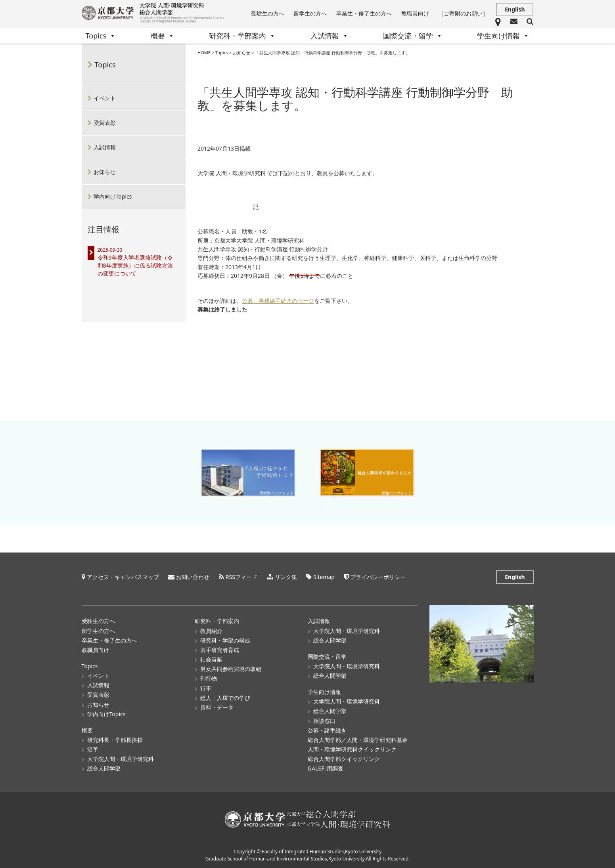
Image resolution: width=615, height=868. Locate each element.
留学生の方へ (310, 13)
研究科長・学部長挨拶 (115, 740)
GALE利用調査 (326, 768)
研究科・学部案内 (242, 36)
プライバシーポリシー (378, 577)
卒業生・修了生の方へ (364, 13)
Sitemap (324, 577)
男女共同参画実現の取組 (231, 669)
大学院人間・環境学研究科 (121, 759)
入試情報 (330, 36)
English (515, 9)
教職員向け (415, 13)
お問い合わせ (193, 577)
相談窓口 (324, 721)
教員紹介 (211, 631)
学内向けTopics (113, 196)
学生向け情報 (503, 36)
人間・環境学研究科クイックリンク (352, 749)
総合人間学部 (104, 768)
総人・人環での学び (225, 698)
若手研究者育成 (220, 650)
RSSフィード (241, 577)
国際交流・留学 (413, 36)
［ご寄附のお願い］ (463, 13)
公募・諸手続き (327, 730)
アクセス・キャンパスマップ (123, 577)
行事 (206, 688)
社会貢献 (211, 659)
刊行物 (209, 678)
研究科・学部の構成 (225, 640)
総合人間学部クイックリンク (344, 759)
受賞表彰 (105, 123)
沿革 (93, 749)
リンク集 (286, 577)
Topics (101, 36)
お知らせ (105, 172)
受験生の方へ (268, 13)
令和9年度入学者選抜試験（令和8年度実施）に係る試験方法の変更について (135, 265)
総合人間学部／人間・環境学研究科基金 (358, 740)
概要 (163, 36)
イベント (105, 98)
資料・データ (217, 707)
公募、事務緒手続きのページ (278, 301)
